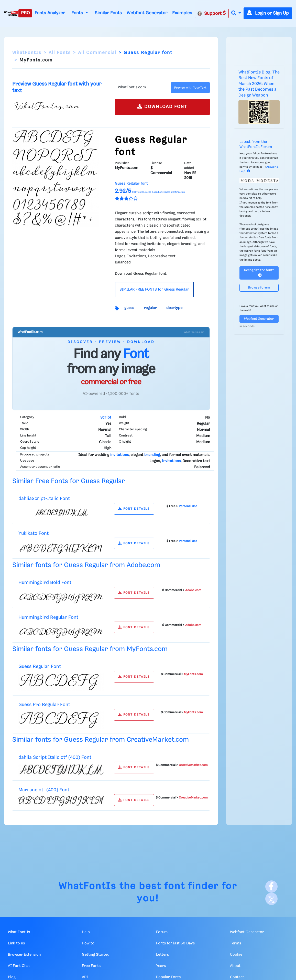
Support (212, 13)
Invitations (171, 461)
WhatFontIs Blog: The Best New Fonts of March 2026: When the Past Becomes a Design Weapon (259, 84)
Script (106, 418)
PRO (25, 13)
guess (129, 308)
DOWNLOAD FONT (162, 106)
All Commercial (97, 53)
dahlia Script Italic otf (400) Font (55, 757)
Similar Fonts (108, 13)
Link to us (16, 943)
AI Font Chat (19, 966)
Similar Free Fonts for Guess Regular (69, 481)
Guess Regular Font (40, 667)
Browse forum (259, 288)
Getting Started (96, 955)
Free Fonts (91, 966)
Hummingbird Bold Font (45, 583)
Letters (162, 955)
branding (152, 455)
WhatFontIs (27, 53)
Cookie (236, 955)
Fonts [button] (78, 13)
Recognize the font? (259, 273)
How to (88, 943)
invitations (119, 455)
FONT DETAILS (134, 509)
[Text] (142, 88)
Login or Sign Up (268, 13)
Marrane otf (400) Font (44, 790)
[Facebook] (271, 887)
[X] (271, 899)
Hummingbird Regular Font (48, 617)
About (235, 966)
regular (150, 308)
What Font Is (19, 932)
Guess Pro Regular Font (44, 705)
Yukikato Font (34, 533)
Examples (182, 13)
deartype (174, 308)
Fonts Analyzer (50, 13)
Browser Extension (24, 955)
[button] (236, 13)
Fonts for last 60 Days (175, 943)
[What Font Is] (11, 13)
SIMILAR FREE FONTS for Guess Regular (154, 290)
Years (161, 966)
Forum (162, 932)
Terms (235, 943)
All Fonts (60, 53)
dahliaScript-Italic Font (44, 499)
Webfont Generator (147, 13)
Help (86, 932)
